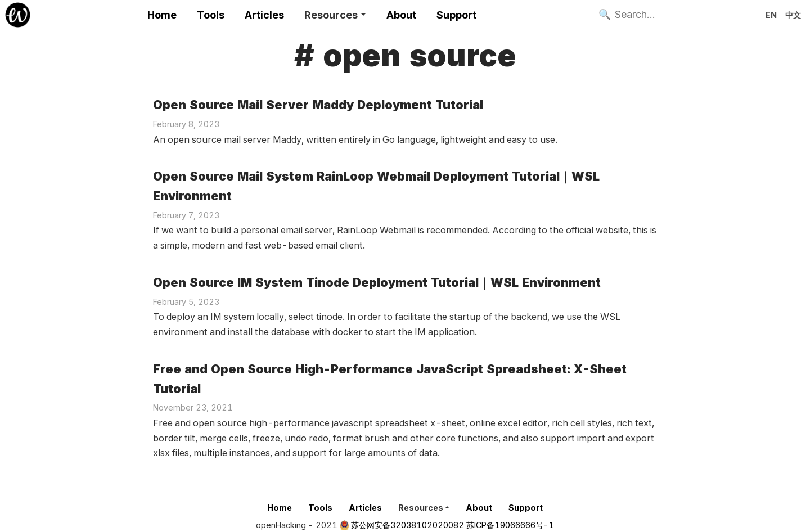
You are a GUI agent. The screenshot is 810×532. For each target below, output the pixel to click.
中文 (793, 15)
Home (162, 15)
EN (771, 15)
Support (456, 15)
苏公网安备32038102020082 (408, 525)
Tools (211, 15)
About (401, 15)
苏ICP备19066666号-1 (510, 525)
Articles (264, 15)
